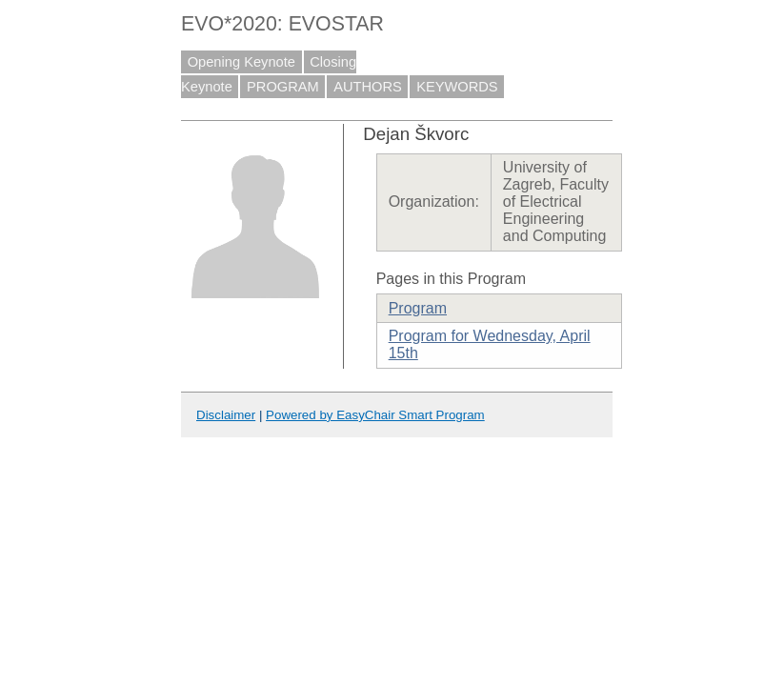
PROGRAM (283, 87)
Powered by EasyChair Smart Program (375, 415)
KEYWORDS (457, 87)
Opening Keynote (241, 62)
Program (418, 308)
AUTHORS (368, 87)
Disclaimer (226, 415)
